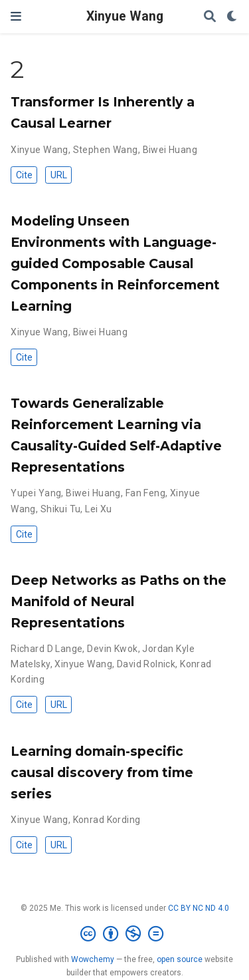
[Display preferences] (232, 17)
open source (180, 959)
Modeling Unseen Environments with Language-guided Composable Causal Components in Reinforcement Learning (115, 263)
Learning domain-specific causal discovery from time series (102, 772)
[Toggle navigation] (16, 16)
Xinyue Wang (125, 16)
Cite (24, 175)
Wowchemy (93, 959)
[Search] (210, 17)
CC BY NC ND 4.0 (199, 908)
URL (59, 175)
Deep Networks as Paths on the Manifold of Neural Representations (119, 601)
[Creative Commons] (124, 934)
